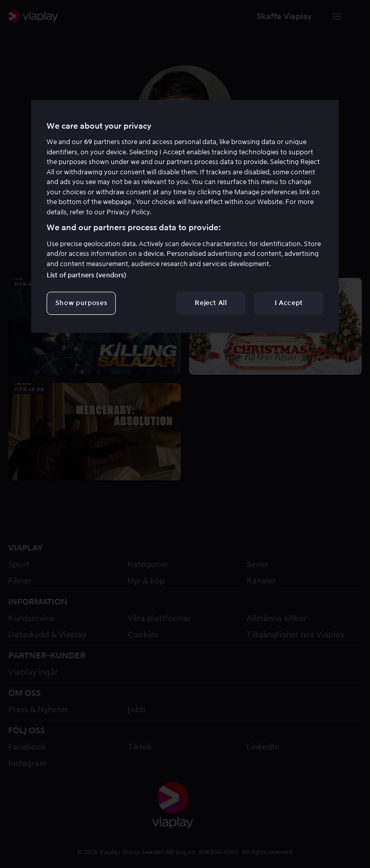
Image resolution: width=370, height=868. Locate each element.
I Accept (289, 303)
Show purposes (81, 303)
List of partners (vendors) (87, 275)
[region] (185, 216)
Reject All (211, 303)
